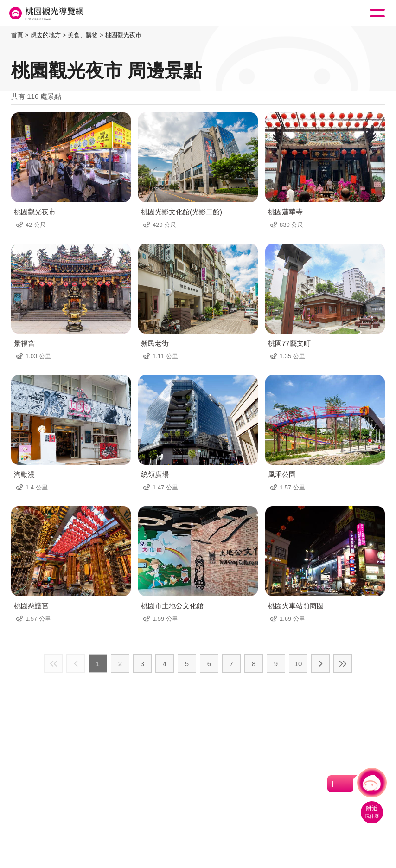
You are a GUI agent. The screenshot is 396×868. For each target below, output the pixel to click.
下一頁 (320, 663)
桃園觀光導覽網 (45, 13)
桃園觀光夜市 (123, 35)
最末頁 (343, 663)
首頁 (17, 35)
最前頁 (53, 663)
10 (298, 664)
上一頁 (76, 663)
